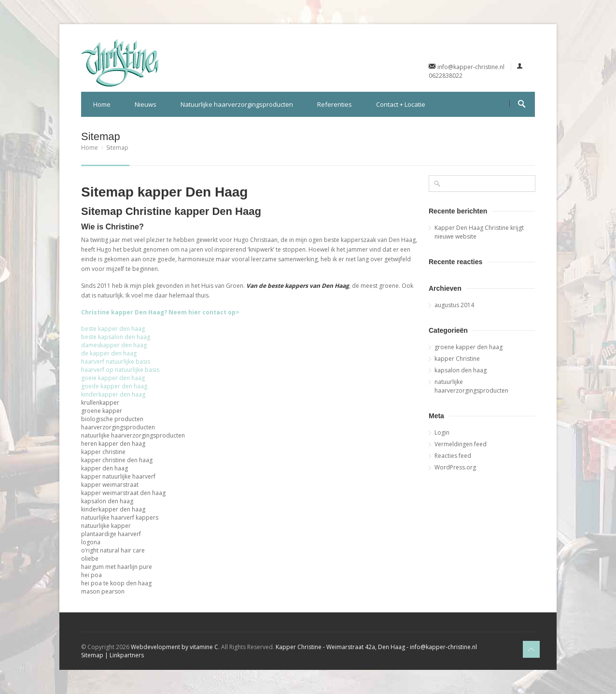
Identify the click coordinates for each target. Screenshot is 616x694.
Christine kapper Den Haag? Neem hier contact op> (160, 312)
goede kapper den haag (114, 386)
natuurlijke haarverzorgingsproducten (471, 386)
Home (102, 104)
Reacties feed (453, 456)
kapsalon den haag (461, 370)
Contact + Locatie (401, 104)
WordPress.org (455, 467)
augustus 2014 (454, 305)
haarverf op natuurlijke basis (120, 370)
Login (442, 432)
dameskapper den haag (114, 345)
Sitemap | (95, 655)
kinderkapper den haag (113, 394)
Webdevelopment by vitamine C (175, 647)
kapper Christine (457, 359)
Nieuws (146, 104)
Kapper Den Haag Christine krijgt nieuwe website (479, 232)
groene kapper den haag (469, 347)
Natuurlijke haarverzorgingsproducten (237, 104)
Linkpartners (127, 655)
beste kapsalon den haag (116, 337)
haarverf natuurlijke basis (116, 361)
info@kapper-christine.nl (471, 67)
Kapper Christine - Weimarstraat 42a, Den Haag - (342, 647)
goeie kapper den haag (113, 378)
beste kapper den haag (113, 329)
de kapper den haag (109, 353)
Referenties (335, 104)
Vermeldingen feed (461, 444)
